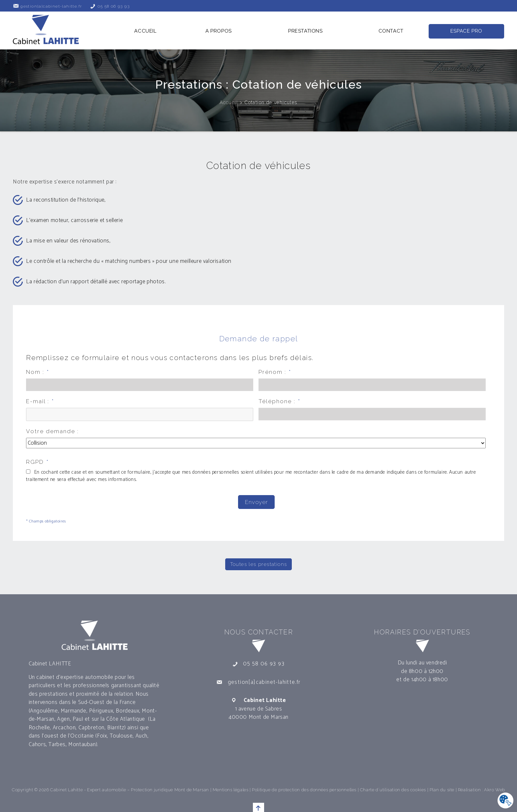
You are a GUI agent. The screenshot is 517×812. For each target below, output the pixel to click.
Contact (391, 31)
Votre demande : (52, 431)
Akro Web (495, 788)
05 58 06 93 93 (114, 6)
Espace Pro (466, 31)
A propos (219, 31)
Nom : (38, 372)
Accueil (145, 31)
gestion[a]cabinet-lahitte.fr (51, 6)
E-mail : (40, 401)
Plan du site (442, 788)
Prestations (305, 31)
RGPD (37, 462)
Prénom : (275, 372)
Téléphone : (279, 401)
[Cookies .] (505, 801)
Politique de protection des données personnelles (304, 788)
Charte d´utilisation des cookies (393, 788)
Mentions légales (231, 788)
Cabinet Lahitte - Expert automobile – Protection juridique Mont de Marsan (130, 788)
